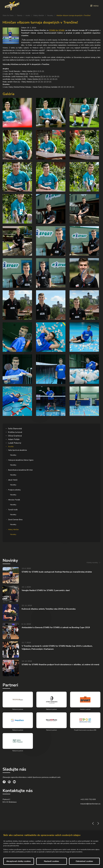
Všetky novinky (92, 563)
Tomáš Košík (13, 510)
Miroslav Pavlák (14, 500)
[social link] (4, 782)
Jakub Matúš (13, 480)
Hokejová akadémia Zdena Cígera (21, 460)
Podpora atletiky (14, 490)
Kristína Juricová (15, 432)
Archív (28, 15)
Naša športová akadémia (17, 450)
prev (93, 823)
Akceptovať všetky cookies (19, 861)
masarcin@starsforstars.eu (90, 804)
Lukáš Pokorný (15, 443)
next (98, 823)
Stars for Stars (8, 15)
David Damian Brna (15, 520)
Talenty (20, 15)
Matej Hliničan (39, 15)
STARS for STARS (57, 30)
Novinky (50, 15)
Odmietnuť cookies (84, 861)
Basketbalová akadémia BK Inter (20, 470)
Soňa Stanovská (15, 429)
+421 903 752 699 (88, 799)
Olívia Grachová (15, 436)
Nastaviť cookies (51, 861)
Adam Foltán (14, 439)
